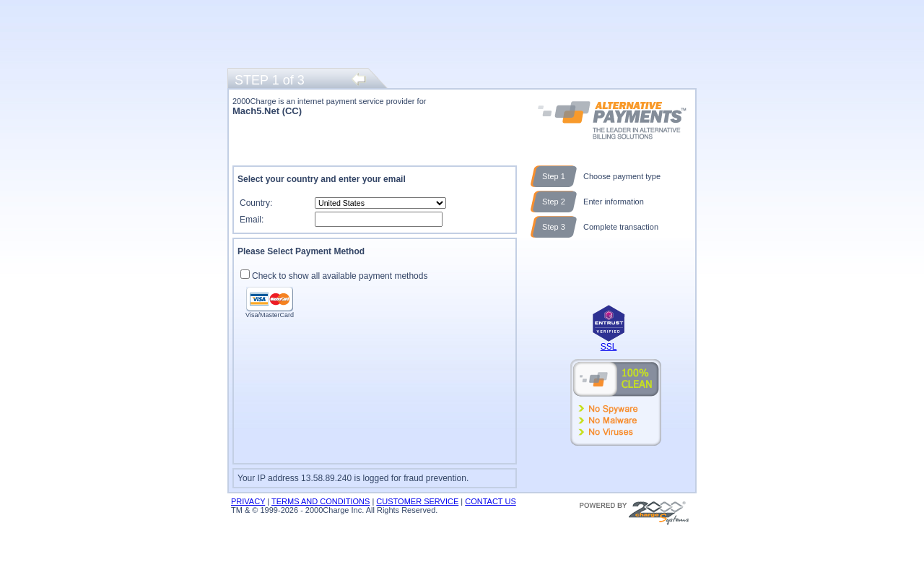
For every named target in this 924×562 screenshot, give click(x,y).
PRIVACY (248, 501)
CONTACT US (491, 501)
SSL (609, 347)
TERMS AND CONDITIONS (321, 501)
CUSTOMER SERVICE (417, 501)
